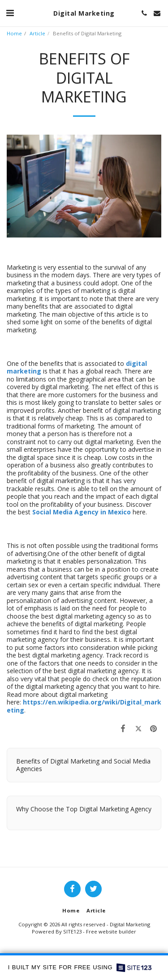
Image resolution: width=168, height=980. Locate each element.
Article (37, 33)
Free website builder (111, 931)
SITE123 (72, 931)
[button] (10, 13)
